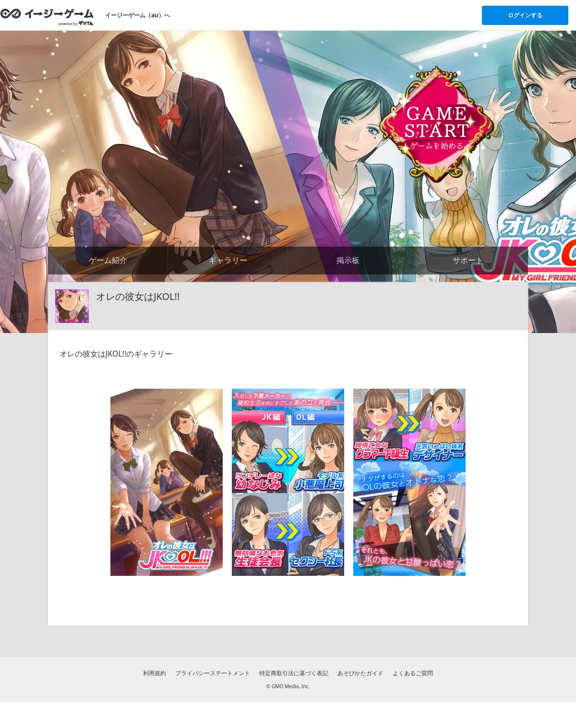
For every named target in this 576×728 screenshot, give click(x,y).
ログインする (525, 15)
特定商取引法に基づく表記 (294, 673)
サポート (468, 260)
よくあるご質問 (413, 673)
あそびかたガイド (360, 673)
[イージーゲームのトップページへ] (47, 17)
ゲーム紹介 (108, 260)
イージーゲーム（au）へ (138, 15)
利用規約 (155, 673)
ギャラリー (228, 260)
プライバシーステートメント (213, 673)
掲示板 (348, 260)
